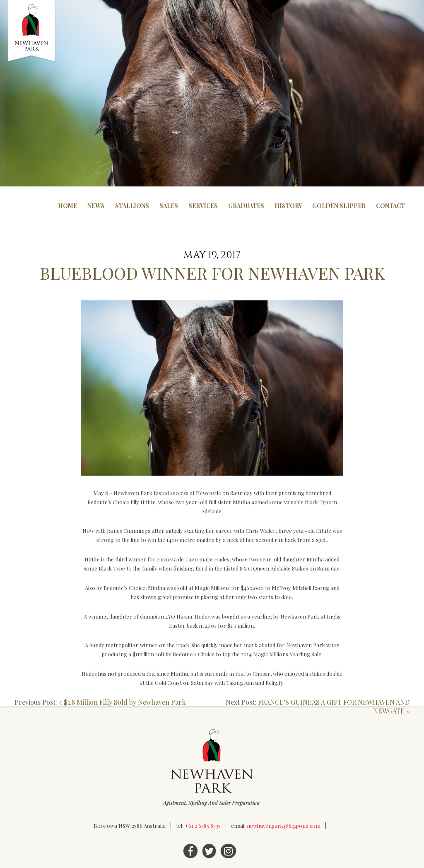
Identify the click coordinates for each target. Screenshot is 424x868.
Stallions (132, 206)
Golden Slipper (339, 206)
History (288, 206)
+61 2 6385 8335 (203, 826)
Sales (169, 206)
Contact (390, 206)
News (96, 206)
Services (203, 206)
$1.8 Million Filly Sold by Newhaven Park (125, 702)
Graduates (246, 206)
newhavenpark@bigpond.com (284, 826)
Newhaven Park (32, 31)
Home (67, 206)
